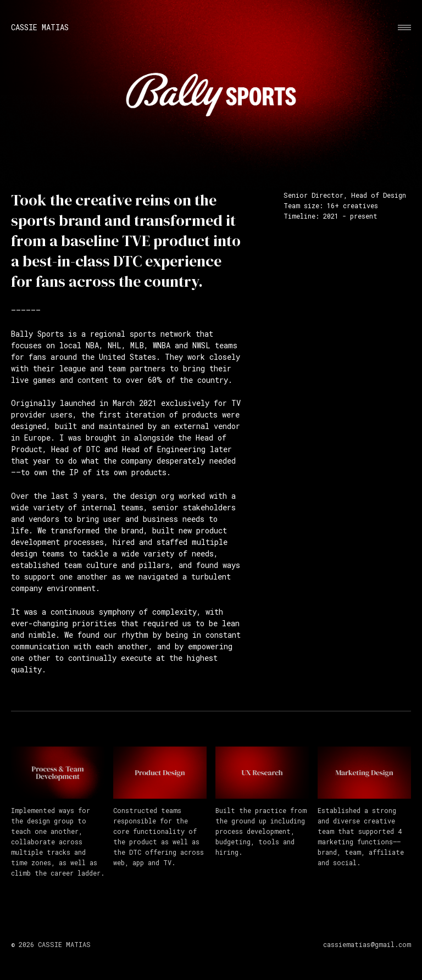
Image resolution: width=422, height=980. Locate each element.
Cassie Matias (40, 27)
